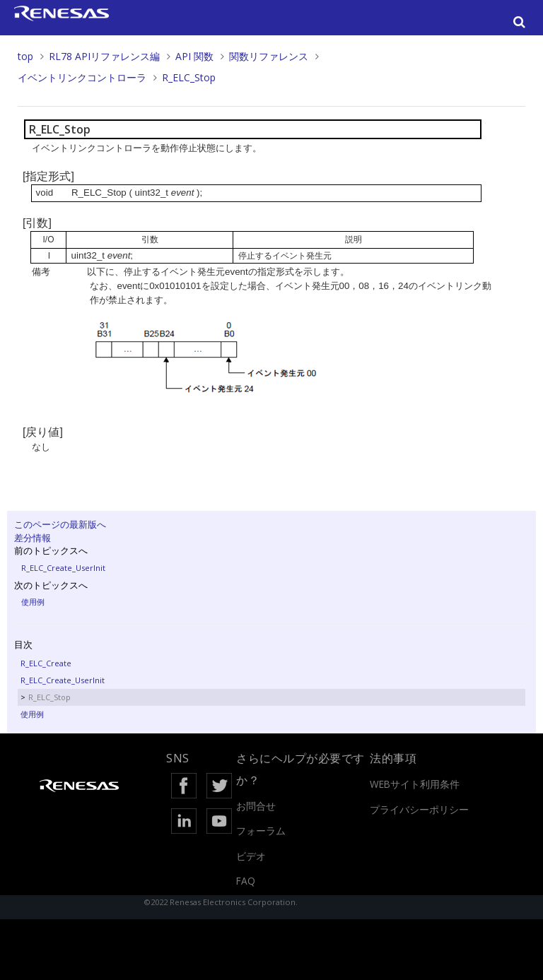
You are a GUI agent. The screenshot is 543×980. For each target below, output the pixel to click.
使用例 (33, 602)
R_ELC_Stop (189, 77)
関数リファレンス (269, 56)
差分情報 (33, 538)
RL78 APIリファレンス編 (104, 56)
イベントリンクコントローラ (82, 77)
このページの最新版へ (60, 524)
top (25, 56)
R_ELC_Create (46, 663)
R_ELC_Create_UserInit (63, 568)
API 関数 (194, 56)
